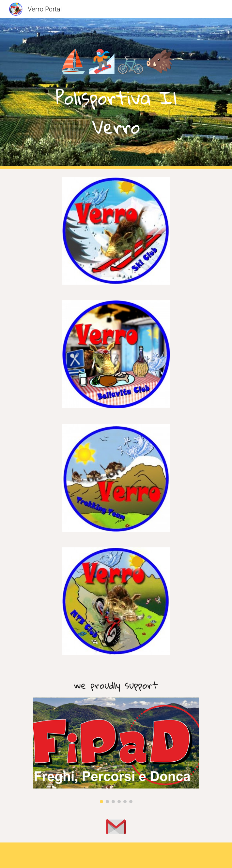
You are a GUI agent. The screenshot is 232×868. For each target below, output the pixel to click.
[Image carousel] (116, 750)
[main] (116, 94)
